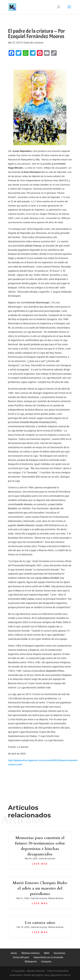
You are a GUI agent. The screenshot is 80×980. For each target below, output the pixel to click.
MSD (47, 953)
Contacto (46, 962)
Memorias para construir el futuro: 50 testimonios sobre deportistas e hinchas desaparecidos (40, 846)
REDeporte (31, 962)
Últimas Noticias (56, 898)
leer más (40, 864)
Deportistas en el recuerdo (48, 957)
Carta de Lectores (33, 43)
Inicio (14, 953)
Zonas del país (21, 957)
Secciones (60, 953)
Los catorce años (40, 923)
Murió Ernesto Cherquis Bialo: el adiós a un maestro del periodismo (40, 888)
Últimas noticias (30, 953)
